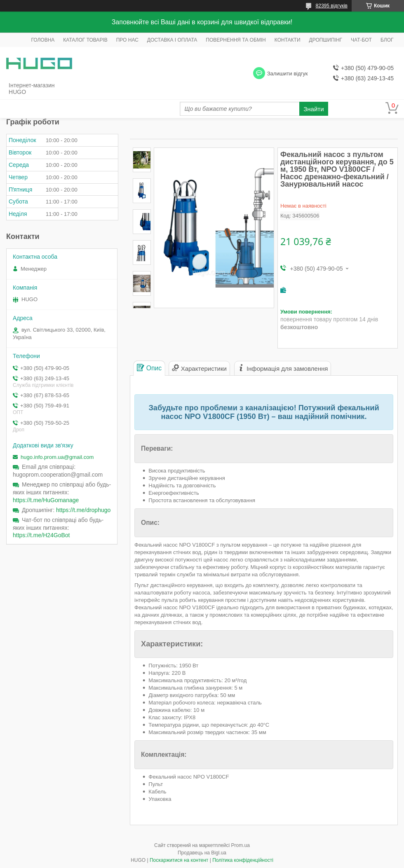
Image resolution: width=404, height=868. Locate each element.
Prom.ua (241, 845)
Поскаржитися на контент (179, 860)
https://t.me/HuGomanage (46, 500)
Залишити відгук (288, 74)
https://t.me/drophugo (83, 510)
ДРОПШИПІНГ (326, 40)
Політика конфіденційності (243, 860)
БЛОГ (387, 40)
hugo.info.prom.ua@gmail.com (57, 457)
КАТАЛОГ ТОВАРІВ (85, 40)
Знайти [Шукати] (314, 109)
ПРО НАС (127, 40)
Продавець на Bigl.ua (202, 853)
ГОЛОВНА (43, 40)
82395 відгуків (332, 6)
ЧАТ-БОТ (361, 40)
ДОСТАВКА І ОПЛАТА (172, 40)
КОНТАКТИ (288, 40)
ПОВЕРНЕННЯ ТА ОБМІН (236, 40)
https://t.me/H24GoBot (41, 535)
